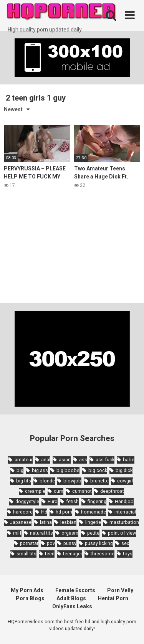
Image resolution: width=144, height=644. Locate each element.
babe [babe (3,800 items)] (129, 460)
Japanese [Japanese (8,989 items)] (21, 522)
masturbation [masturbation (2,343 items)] (124, 522)
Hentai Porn (113, 598)
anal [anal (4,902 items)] (46, 460)
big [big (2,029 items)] (20, 470)
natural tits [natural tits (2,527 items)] (41, 533)
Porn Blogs (30, 598)
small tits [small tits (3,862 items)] (26, 554)
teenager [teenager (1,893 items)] (73, 554)
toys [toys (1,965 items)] (128, 554)
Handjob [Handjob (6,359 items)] (124, 501)
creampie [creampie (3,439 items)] (35, 491)
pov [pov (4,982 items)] (51, 543)
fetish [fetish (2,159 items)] (72, 501)
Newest (13, 109)
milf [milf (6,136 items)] (17, 533)
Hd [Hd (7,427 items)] (44, 512)
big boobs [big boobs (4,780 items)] (68, 470)
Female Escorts (75, 590)
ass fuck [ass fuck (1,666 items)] (105, 460)
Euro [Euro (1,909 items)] (53, 501)
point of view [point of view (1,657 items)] (122, 533)
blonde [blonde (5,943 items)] (47, 481)
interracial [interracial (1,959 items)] (125, 512)
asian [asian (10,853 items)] (65, 460)
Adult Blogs (71, 598)
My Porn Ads (27, 590)
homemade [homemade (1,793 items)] (94, 512)
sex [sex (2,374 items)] (125, 543)
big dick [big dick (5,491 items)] (124, 470)
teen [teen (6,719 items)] (50, 554)
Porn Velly (120, 590)
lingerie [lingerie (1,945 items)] (93, 522)
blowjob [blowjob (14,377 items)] (72, 481)
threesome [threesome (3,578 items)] (103, 554)
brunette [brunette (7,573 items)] (99, 481)
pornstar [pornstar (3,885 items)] (29, 543)
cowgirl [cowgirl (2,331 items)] (125, 481)
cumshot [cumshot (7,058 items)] (82, 491)
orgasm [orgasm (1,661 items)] (70, 533)
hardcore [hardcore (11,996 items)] (23, 512)
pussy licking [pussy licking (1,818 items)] (99, 543)
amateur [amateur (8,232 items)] (24, 460)
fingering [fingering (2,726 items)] (97, 501)
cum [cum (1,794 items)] (59, 491)
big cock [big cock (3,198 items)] (98, 470)
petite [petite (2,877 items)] (93, 533)
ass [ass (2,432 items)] (83, 460)
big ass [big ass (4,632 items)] (40, 470)
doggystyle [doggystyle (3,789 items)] (27, 501)
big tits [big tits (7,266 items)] (24, 481)
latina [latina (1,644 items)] (46, 522)
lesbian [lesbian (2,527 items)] (68, 522)
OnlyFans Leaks (72, 606)
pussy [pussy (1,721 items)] (70, 543)
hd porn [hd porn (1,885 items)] (64, 512)
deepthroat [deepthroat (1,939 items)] (112, 491)
